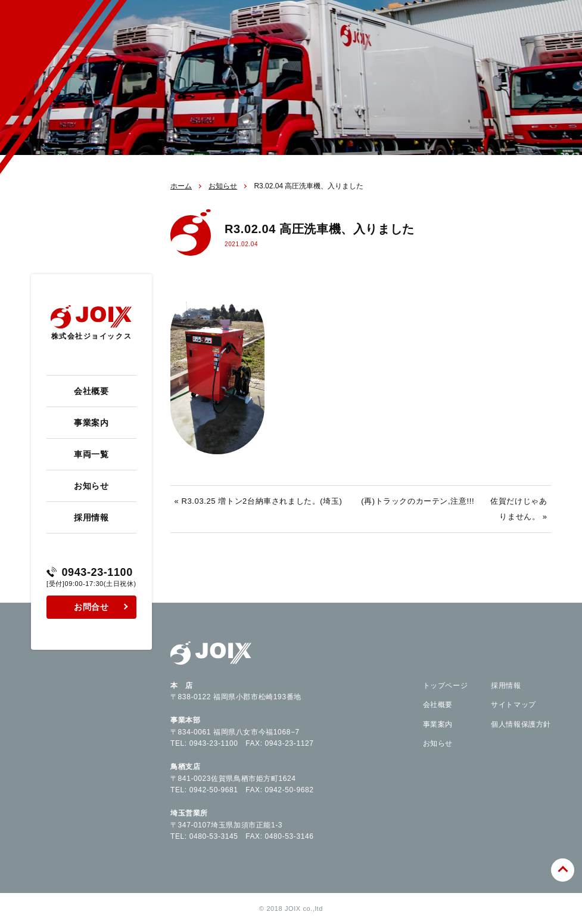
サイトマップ (513, 705)
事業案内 (91, 423)
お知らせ (91, 486)
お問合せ (91, 607)
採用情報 (91, 517)
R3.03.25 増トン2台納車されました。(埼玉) (262, 501)
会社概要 (91, 391)
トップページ (446, 686)
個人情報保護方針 (521, 724)
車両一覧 (91, 454)
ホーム (181, 186)
